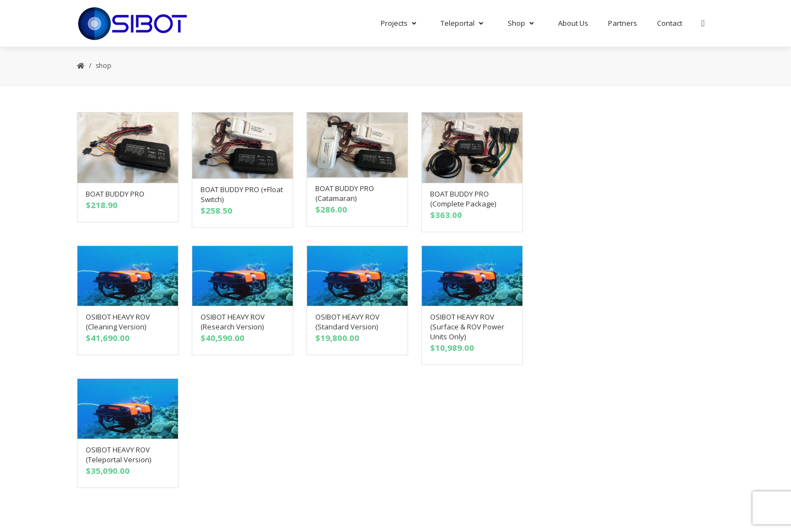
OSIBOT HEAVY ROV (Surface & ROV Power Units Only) (467, 327)
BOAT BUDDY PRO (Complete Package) (463, 199)
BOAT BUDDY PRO (115, 194)
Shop (523, 23)
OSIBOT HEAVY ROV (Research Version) (233, 322)
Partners (623, 23)
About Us (573, 23)
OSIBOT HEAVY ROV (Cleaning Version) (118, 322)
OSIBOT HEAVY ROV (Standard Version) (347, 322)
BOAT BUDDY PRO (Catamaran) (345, 193)
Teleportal (464, 23)
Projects (401, 23)
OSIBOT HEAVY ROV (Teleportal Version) (118, 455)
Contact (670, 23)
